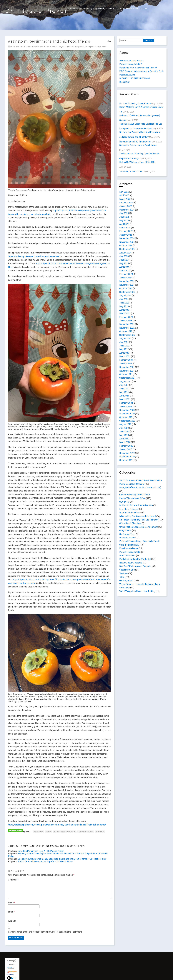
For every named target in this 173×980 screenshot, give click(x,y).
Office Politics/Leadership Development (138, 527)
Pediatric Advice (127, 75)
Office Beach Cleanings (130, 523)
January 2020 (126, 449)
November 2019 (127, 457)
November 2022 (127, 328)
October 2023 (126, 289)
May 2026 (124, 192)
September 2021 (127, 378)
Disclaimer (124, 82)
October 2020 (126, 417)
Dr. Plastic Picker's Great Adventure (136, 505)
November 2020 (127, 414)
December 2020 (127, 410)
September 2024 (127, 249)
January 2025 (126, 235)
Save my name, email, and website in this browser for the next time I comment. (45, 932)
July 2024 (124, 256)
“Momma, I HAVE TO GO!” (131, 172)
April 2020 (124, 439)
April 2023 (124, 310)
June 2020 (124, 432)
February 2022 (126, 360)
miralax (48, 832)
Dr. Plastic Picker (37, 11)
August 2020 (125, 424)
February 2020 (126, 446)
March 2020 (125, 442)
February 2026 (126, 203)
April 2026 (124, 195)
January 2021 (126, 407)
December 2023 (127, 281)
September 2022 (127, 335)
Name (12, 903)
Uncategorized (126, 581)
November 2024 (127, 242)
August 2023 (125, 296)
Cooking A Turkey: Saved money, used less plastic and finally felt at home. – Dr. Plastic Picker (62, 859)
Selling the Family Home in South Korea (138, 145)
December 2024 (127, 238)
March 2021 (125, 399)
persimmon (100, 832)
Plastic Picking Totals (130, 552)
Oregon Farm (125, 530)
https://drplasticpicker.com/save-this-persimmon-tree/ (34, 256)
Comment (13, 880)
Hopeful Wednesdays (130, 513)
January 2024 (126, 278)
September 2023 (127, 292)
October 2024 (126, 246)
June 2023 (124, 303)
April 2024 (124, 267)
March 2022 (125, 356)
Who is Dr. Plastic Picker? (132, 61)
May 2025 (124, 220)
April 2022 (124, 353)
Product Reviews (127, 556)
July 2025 (124, 213)
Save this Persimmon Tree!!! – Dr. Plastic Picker (41, 851)
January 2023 (126, 321)
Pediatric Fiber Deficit (85, 832)
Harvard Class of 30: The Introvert (135, 142)
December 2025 (127, 210)
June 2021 (124, 389)
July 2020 (124, 428)
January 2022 (126, 364)
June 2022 (124, 346)
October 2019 (126, 460)
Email (11, 912)
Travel (122, 577)
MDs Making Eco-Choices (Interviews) (138, 516)
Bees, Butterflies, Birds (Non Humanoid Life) (140, 487)
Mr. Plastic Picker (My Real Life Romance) (139, 520)
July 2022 (124, 342)
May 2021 (124, 392)
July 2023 (124, 299)
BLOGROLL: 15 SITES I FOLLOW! (135, 78)
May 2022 (124, 349)
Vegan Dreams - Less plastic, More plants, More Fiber (82, 46)
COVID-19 (124, 502)
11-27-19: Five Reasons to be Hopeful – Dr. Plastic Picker (45, 861)
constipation (38, 832)
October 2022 (126, 331)
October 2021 (126, 374)
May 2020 (124, 435)
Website (12, 921)
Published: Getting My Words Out (135, 559)
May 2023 (124, 306)
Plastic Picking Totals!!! (131, 64)
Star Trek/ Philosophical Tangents (135, 566)
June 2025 (124, 217)
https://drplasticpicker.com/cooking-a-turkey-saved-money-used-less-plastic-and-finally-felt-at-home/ (57, 825)
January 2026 (126, 206)
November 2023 (127, 285)
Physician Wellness (129, 548)
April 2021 (124, 396)
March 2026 (125, 199)
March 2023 (125, 313)
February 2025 (126, 231)
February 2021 (126, 403)
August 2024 (125, 253)
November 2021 (127, 371)
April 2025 (124, 224)
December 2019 (127, 453)
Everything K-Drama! (129, 509)
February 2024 (126, 274)
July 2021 (124, 385)
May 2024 (124, 263)
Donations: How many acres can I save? (138, 68)
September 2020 (127, 421)
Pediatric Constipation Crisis (64, 832)
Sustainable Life (127, 570)
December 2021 (127, 367)
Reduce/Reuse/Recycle (131, 563)
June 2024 (124, 260)
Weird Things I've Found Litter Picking (137, 591)
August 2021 (125, 381)
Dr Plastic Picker (38, 46)
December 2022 (127, 324)
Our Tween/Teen (127, 534)
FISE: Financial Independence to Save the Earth (141, 71)
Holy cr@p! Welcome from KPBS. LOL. (137, 162)
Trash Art (124, 573)
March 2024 (125, 271)
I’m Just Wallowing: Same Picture (135, 103)
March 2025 (125, 228)
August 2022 (125, 339)
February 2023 (126, 317)
